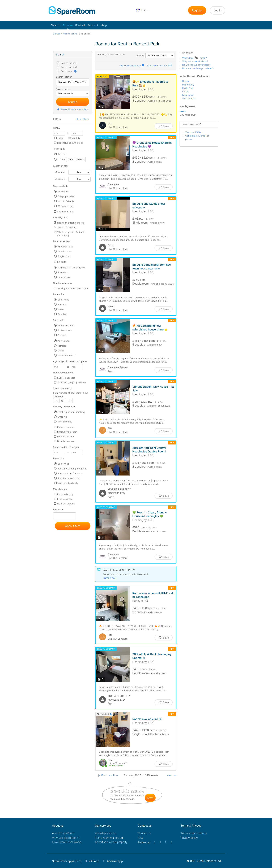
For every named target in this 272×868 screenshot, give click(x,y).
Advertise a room (105, 833)
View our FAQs (193, 132)
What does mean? (195, 58)
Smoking (62, 417)
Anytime (62, 154)
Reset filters (83, 119)
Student (62, 335)
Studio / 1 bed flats (67, 227)
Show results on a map (132, 66)
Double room (64, 251)
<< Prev (114, 775)
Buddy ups (69, 71)
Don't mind (63, 464)
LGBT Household (66, 378)
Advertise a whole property (111, 842)
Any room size (65, 247)
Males (61, 309)
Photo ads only (65, 494)
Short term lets (65, 212)
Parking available (66, 437)
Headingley (188, 85)
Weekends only (66, 206)
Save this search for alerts (72, 109)
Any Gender (64, 341)
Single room (64, 256)
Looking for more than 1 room (73, 288)
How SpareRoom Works (67, 842)
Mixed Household (67, 355)
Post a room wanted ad (109, 838)
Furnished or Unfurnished (71, 268)
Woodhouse (189, 98)
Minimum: (60, 172)
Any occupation (66, 325)
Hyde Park (188, 88)
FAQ (140, 838)
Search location (64, 77)
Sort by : (155, 56)
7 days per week (66, 196)
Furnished (63, 272)
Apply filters (73, 526)
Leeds (185, 91)
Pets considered (66, 427)
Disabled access (66, 441)
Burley (186, 81)
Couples (62, 314)
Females (62, 304)
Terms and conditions (194, 833)
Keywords (58, 510)
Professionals (65, 330)
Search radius (63, 89)
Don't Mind (63, 300)
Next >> (171, 775)
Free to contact (65, 499)
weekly (61, 138)
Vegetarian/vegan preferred (72, 382)
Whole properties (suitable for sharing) (71, 234)
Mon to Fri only (66, 201)
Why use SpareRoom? (66, 838)
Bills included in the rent (70, 143)
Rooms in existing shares (71, 223)
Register (197, 10)
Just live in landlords (69, 478)
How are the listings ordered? (198, 68)
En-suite (62, 262)
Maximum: (60, 179)
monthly (76, 138)
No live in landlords (68, 483)
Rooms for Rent (69, 63)
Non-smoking (65, 422)
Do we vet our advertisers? (196, 65)
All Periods (63, 191)
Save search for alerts (160, 66)
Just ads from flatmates (70, 473)
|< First (102, 775)
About (63, 833)
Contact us (144, 833)
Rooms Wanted (68, 67)
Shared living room (67, 432)
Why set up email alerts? (195, 61)
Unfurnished (64, 277)
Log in (217, 10)
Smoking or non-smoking (71, 412)
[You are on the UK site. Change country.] (143, 10)
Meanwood (188, 95)
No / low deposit (66, 504)
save (150, 798)
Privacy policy (189, 838)
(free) (67, 861)
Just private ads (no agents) (72, 469)
